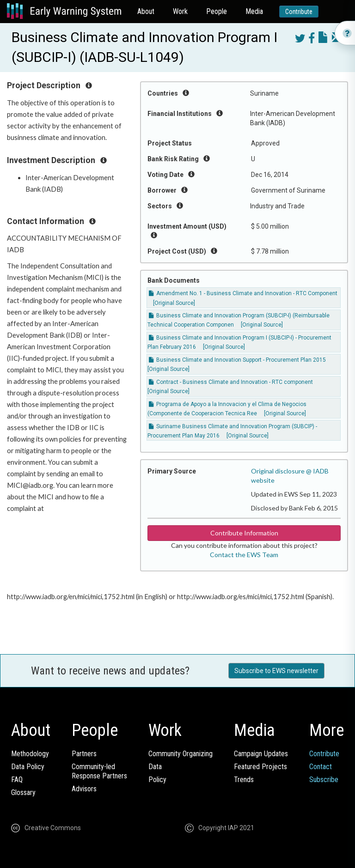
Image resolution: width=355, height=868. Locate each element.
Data (155, 767)
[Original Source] (174, 303)
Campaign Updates (261, 754)
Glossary (23, 792)
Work (180, 11)
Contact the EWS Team (244, 555)
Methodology (30, 754)
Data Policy (28, 767)
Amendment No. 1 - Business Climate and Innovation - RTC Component (243, 293)
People (217, 11)
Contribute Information (244, 533)
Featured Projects (260, 767)
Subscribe (324, 780)
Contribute (299, 12)
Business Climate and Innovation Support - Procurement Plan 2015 (237, 360)
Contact (321, 767)
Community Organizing (181, 754)
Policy (157, 780)
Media (254, 11)
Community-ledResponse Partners (99, 771)
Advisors (84, 789)
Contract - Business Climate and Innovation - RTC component (231, 382)
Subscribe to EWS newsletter (276, 671)
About (146, 11)
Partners (84, 754)
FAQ (17, 780)
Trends (244, 780)
